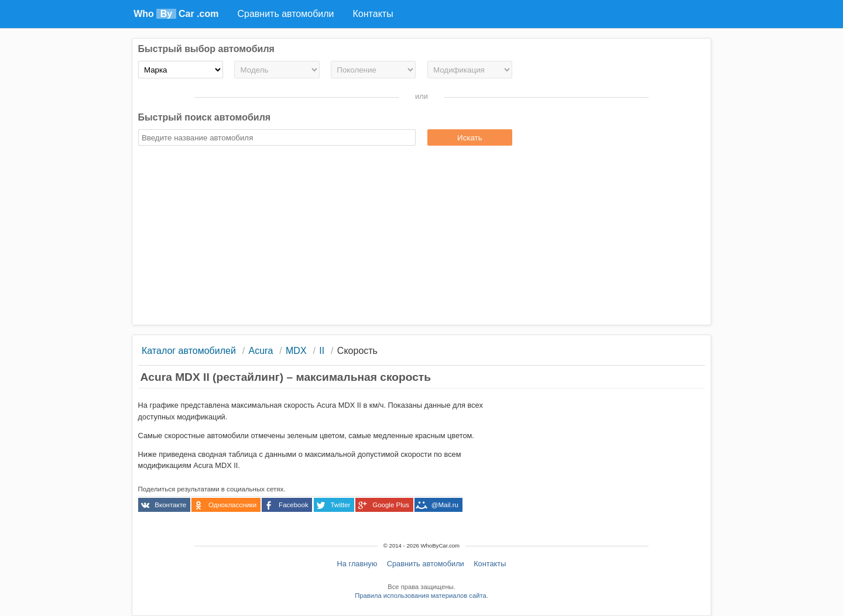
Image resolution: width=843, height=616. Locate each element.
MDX (296, 351)
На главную (357, 564)
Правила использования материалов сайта (420, 596)
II (322, 351)
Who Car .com (176, 14)
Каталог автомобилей (189, 351)
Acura (261, 351)
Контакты (490, 564)
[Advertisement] (422, 237)
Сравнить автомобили (426, 564)
